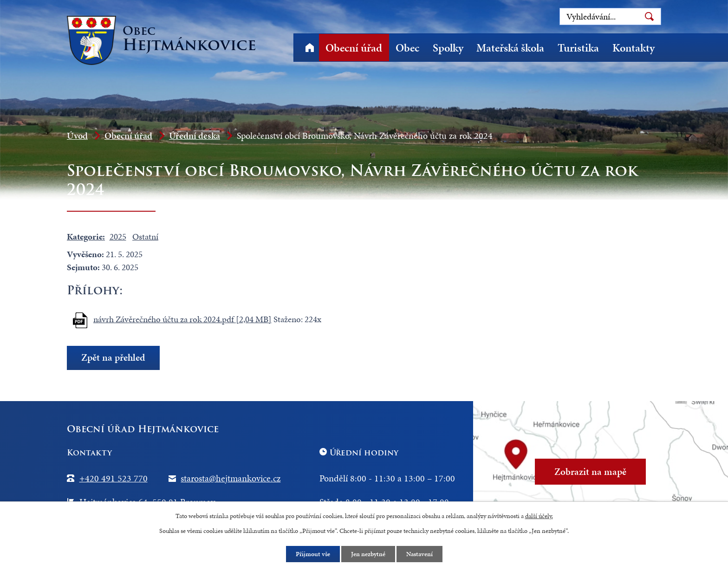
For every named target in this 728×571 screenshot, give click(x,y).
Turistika (578, 48)
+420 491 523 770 (114, 478)
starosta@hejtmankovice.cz (231, 478)
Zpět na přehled (113, 357)
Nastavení (419, 554)
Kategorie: (86, 237)
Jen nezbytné (368, 554)
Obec (407, 48)
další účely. (539, 516)
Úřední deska (195, 136)
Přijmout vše (313, 554)
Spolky (448, 48)
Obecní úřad (354, 48)
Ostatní (145, 237)
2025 (118, 237)
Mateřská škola (510, 48)
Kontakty (634, 48)
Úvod (309, 48)
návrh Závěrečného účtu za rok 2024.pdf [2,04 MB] (182, 319)
